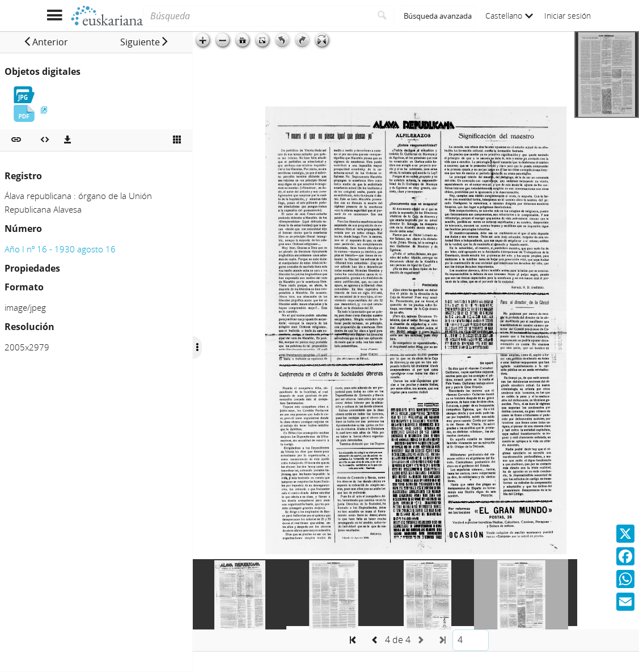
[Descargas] (67, 140)
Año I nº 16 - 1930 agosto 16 (60, 249)
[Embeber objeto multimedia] (45, 140)
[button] (46, 42)
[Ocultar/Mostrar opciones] (197, 348)
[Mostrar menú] (55, 16)
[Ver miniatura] (177, 140)
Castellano (509, 16)
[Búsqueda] (257, 16)
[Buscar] (382, 16)
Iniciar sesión (568, 16)
